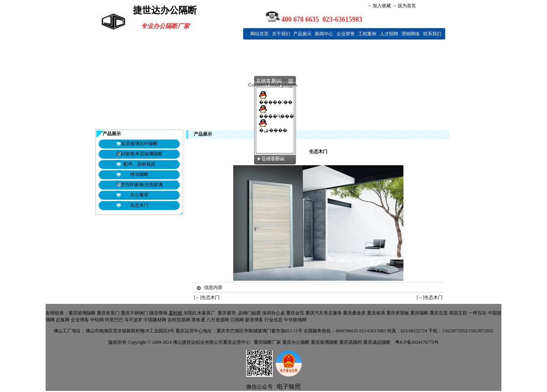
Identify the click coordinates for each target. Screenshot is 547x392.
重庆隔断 (419, 313)
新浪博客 (254, 320)
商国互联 (458, 313)
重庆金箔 (295, 313)
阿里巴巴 (114, 320)
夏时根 (175, 313)
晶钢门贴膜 (250, 313)
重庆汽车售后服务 (324, 313)
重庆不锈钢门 (134, 313)
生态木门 (210, 297)
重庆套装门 (108, 313)
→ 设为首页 (403, 6)
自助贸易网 (179, 320)
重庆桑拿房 (354, 313)
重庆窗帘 (227, 313)
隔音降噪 (158, 313)
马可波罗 (133, 320)
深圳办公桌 (273, 313)
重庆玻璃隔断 (82, 313)
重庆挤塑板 (398, 313)
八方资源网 (218, 320)
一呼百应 (477, 313)
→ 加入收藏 (379, 6)
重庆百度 (439, 313)
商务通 (198, 320)
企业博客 (80, 320)
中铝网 (97, 320)
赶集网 (63, 320)
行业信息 (273, 320)
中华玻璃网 (295, 320)
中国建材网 (155, 320)
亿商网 (237, 320)
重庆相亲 (376, 313)
